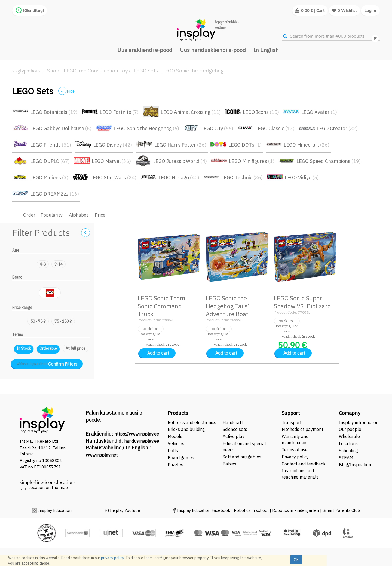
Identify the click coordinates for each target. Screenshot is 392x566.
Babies (229, 464)
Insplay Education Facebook (204, 510)
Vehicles (176, 443)
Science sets (235, 429)
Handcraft (233, 422)
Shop (53, 71)
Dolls (173, 451)
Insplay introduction (359, 422)
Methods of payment (302, 429)
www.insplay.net (102, 455)
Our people (350, 429)
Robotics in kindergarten (296, 510)
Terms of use (295, 450)
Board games (181, 458)
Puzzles (175, 465)
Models (175, 436)
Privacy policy (295, 457)
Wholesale (349, 436)
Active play (234, 436)
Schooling (348, 451)
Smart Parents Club (341, 510)
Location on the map (48, 487)
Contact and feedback (304, 464)
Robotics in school (251, 510)
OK (296, 560)
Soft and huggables (242, 457)
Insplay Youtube (125, 510)
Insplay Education (55, 510)
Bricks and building (186, 429)
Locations (348, 443)
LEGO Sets (146, 71)
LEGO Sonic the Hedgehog (193, 71)
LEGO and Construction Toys (97, 71)
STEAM (346, 458)
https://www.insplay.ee (137, 434)
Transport (292, 422)
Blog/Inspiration (355, 465)
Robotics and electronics (192, 422)
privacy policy (112, 558)
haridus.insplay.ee (142, 441)
